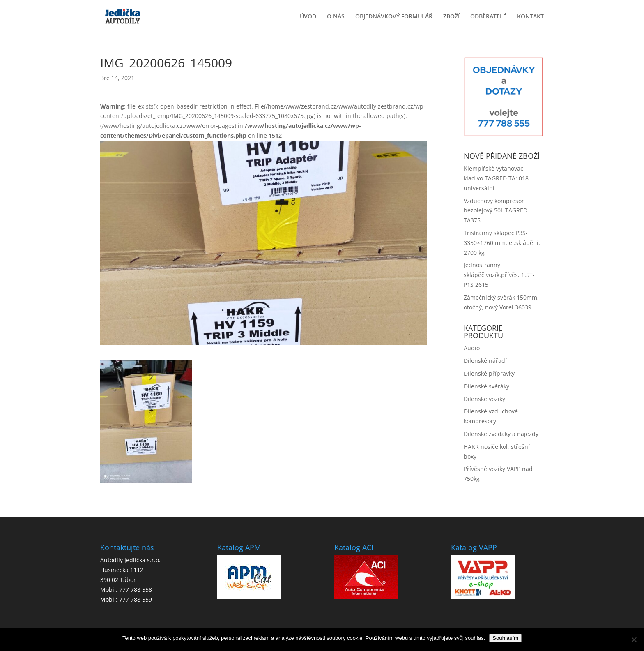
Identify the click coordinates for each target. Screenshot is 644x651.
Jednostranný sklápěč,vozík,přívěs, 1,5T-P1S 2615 (499, 275)
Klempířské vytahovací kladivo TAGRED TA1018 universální (496, 178)
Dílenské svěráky (486, 386)
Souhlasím (505, 638)
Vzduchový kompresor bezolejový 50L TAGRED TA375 (496, 211)
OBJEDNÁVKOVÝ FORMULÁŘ (394, 17)
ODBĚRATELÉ (488, 17)
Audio (472, 348)
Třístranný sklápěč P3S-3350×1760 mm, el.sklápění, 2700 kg (502, 243)
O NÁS (336, 17)
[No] (634, 639)
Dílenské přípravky (489, 373)
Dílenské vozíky (484, 399)
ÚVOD (308, 17)
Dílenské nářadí (485, 361)
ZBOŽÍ (451, 17)
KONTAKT (530, 17)
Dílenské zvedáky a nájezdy (501, 434)
